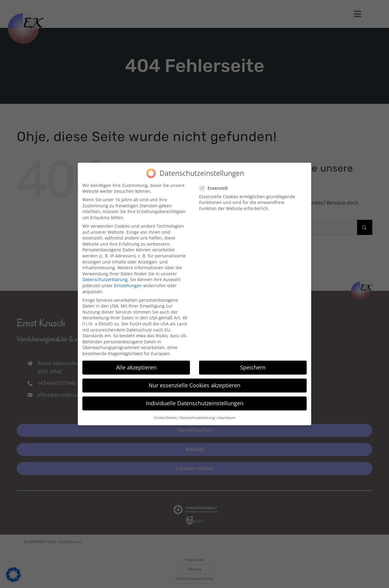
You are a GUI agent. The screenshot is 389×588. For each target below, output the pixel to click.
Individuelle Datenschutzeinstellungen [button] (195, 401)
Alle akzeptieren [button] (136, 365)
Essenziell (216, 186)
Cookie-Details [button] (165, 416)
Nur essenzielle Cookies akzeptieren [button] (194, 383)
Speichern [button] (253, 365)
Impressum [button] (226, 416)
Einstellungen (128, 283)
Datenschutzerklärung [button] (197, 416)
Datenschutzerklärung (105, 278)
